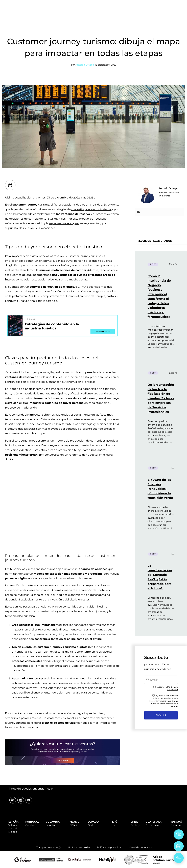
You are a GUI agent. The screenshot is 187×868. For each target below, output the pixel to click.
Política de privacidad (110, 847)
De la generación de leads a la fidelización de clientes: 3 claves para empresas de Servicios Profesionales (161, 398)
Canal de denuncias (140, 847)
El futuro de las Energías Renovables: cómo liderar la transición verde (160, 489)
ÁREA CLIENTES (174, 4)
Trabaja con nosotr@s (49, 847)
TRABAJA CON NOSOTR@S (142, 4)
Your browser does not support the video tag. (62, 501)
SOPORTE (115, 4)
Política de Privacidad (172, 688)
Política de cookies (79, 847)
